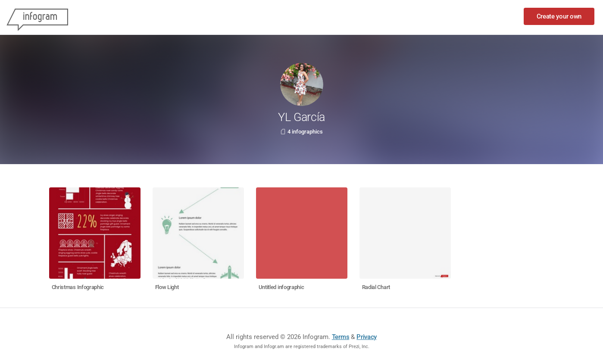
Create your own (559, 16)
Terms (341, 337)
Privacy (367, 337)
